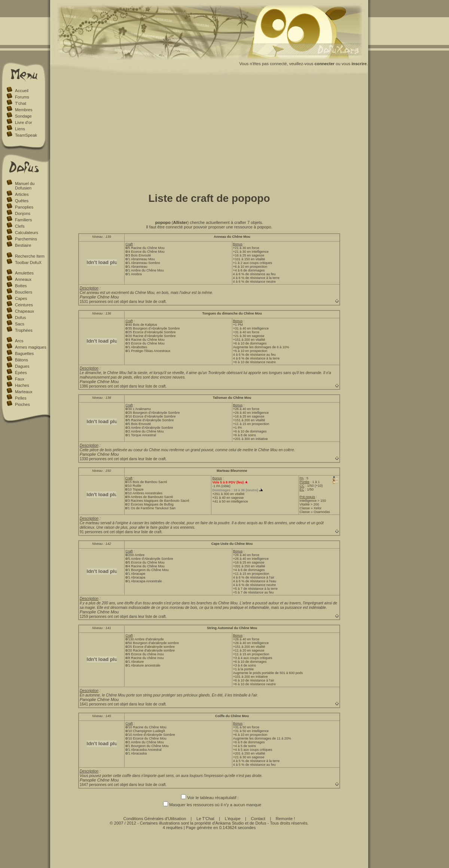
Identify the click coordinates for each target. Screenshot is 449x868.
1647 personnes (93, 785)
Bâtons (22, 360)
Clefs (20, 226)
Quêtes (22, 201)
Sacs (20, 324)
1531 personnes (93, 302)
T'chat (21, 103)
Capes (21, 298)
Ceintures (24, 305)
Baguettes (24, 353)
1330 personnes (93, 459)
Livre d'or (24, 122)
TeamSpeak (26, 135)
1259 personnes (93, 617)
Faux (20, 379)
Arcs (19, 341)
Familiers (23, 220)
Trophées (24, 330)
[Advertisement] (209, 132)
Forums (22, 97)
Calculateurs (27, 233)
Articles (22, 194)
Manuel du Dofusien (25, 186)
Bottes (21, 286)
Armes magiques (31, 347)
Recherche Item (30, 256)
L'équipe (233, 819)
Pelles (21, 398)
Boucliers (24, 292)
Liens (20, 129)
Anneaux (23, 279)
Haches (22, 385)
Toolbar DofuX (28, 262)
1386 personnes (93, 386)
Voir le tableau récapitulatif (209, 798)
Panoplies (24, 207)
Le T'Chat (205, 819)
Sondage (23, 116)
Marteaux (24, 392)
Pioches (22, 404)
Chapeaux (25, 311)
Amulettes (24, 273)
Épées (21, 373)
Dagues (22, 366)
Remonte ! (285, 819)
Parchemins (26, 239)
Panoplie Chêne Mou (99, 297)
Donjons (23, 213)
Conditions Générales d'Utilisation (155, 819)
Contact (258, 819)
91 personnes (91, 532)
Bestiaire (23, 245)
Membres (24, 110)
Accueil (22, 91)
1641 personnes (93, 704)
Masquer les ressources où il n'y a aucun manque (209, 805)
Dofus (20, 318)
